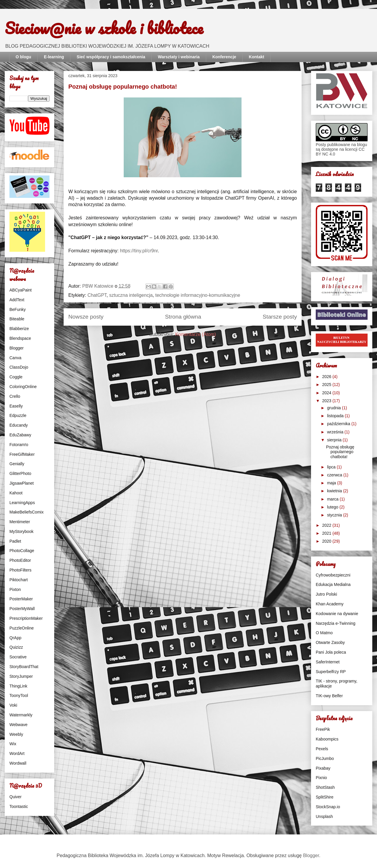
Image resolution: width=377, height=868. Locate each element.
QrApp (15, 638)
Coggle (16, 377)
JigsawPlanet (22, 483)
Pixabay (323, 768)
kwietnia (335, 491)
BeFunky (18, 309)
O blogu (23, 57)
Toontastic (19, 806)
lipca (332, 467)
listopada (336, 416)
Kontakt (257, 57)
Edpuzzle (18, 415)
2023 (327, 401)
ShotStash (325, 787)
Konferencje (224, 57)
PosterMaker (21, 599)
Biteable (17, 319)
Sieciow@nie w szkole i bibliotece (104, 28)
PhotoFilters (20, 570)
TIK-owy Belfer (329, 696)
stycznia (335, 515)
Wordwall (18, 763)
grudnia (334, 408)
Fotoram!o (19, 445)
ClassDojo (19, 367)
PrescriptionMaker (26, 618)
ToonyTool (19, 695)
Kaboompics (327, 739)
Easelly (16, 406)
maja (332, 483)
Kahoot (16, 493)
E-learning (54, 57)
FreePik (323, 729)
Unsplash (324, 816)
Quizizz (16, 647)
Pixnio (321, 778)
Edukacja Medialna (333, 584)
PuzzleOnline (22, 628)
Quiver (15, 797)
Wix (13, 744)
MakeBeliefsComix (27, 512)
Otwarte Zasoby (330, 642)
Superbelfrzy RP (331, 672)
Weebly (16, 734)
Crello (15, 396)
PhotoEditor (20, 560)
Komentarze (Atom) (196, 334)
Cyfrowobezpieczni (333, 575)
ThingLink (18, 686)
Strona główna (183, 317)
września (336, 432)
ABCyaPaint (20, 290)
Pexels (322, 749)
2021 (327, 533)
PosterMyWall (22, 609)
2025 (327, 385)
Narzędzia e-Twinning (336, 623)
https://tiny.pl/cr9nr (139, 251)
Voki (13, 705)
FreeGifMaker (22, 454)
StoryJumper (21, 676)
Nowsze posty (86, 317)
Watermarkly (21, 715)
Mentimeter (20, 522)
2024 (327, 393)
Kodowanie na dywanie (337, 614)
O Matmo (324, 633)
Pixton (15, 589)
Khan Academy (330, 604)
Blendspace (20, 338)
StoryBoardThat (24, 667)
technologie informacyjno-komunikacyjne (198, 295)
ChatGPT (97, 295)
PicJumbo (325, 758)
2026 (327, 377)
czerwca (335, 475)
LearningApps (22, 503)
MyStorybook (22, 531)
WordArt (17, 753)
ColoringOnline (23, 387)
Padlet (15, 541)
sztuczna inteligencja (131, 295)
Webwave (18, 725)
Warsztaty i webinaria (179, 57)
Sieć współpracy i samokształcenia (111, 57)
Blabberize (19, 329)
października (339, 424)
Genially (17, 464)
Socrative (18, 657)
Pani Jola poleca (331, 652)
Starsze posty (280, 317)
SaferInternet (328, 662)
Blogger (16, 348)
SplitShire (325, 797)
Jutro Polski (326, 594)
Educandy (19, 425)
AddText (17, 300)
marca (333, 499)
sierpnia (335, 440)
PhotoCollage (22, 551)
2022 (327, 525)
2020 (327, 541)
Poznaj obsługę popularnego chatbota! (123, 87)
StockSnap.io (328, 807)
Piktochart (19, 580)
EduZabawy (20, 435)
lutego (333, 507)
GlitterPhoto (20, 473)
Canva (15, 358)
